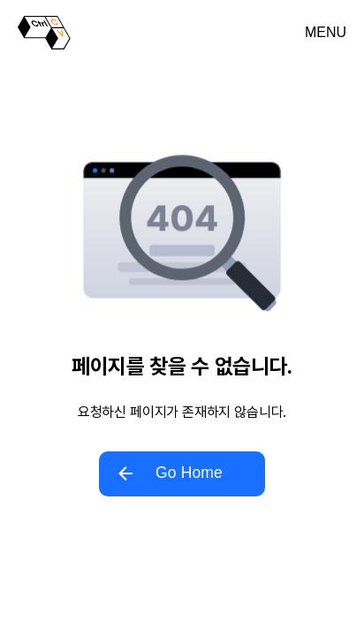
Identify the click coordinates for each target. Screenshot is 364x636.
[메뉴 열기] (326, 33)
